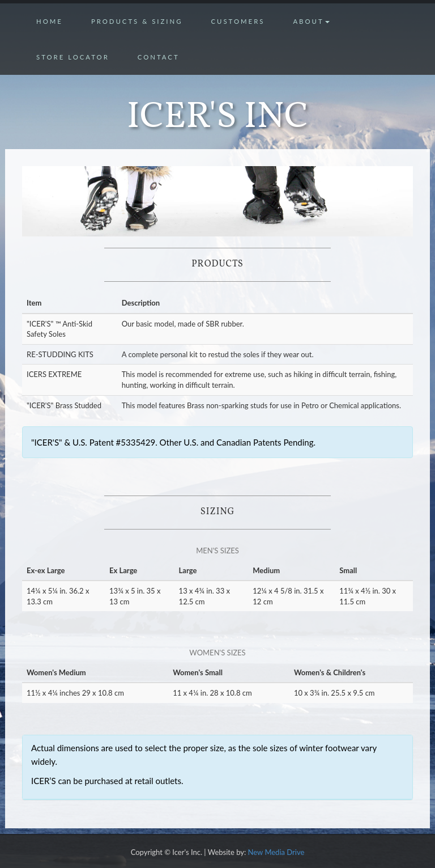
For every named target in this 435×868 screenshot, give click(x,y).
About (311, 21)
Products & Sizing (137, 21)
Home (50, 21)
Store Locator (73, 57)
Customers (238, 21)
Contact (159, 57)
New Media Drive (276, 852)
